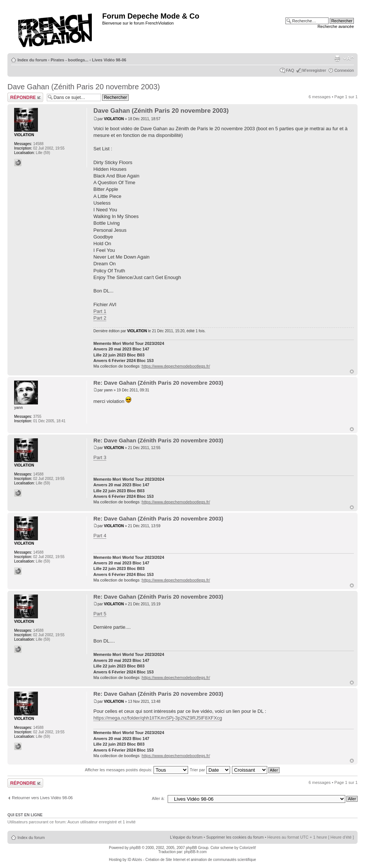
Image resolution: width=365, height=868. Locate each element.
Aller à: (158, 798)
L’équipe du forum (186, 837)
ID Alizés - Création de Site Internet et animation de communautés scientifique (192, 860)
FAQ (290, 70)
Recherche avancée (336, 26)
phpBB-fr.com (196, 852)
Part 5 (100, 614)
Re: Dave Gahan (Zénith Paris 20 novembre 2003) (158, 383)
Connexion (344, 70)
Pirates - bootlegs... (69, 60)
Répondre (25, 97)
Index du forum (32, 60)
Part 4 (100, 536)
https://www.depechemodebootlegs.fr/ (176, 366)
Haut (352, 371)
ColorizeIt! (248, 848)
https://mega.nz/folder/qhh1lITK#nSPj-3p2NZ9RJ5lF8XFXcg (158, 718)
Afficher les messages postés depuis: (136, 770)
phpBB (135, 848)
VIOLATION (114, 119)
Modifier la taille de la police (348, 58)
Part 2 (100, 318)
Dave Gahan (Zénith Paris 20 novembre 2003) (84, 87)
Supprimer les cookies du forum (235, 837)
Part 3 (100, 457)
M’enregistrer (314, 70)
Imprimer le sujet (337, 58)
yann (108, 390)
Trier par (210, 770)
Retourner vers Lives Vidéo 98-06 (42, 798)
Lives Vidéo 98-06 (109, 60)
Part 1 (100, 311)
